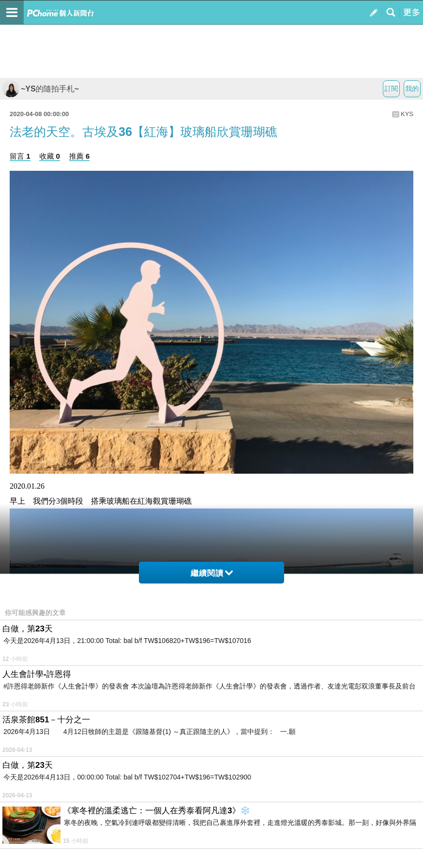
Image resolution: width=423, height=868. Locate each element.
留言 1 (20, 156)
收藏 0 (50, 156)
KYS (407, 114)
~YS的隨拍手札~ (41, 89)
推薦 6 (80, 156)
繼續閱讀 (212, 573)
